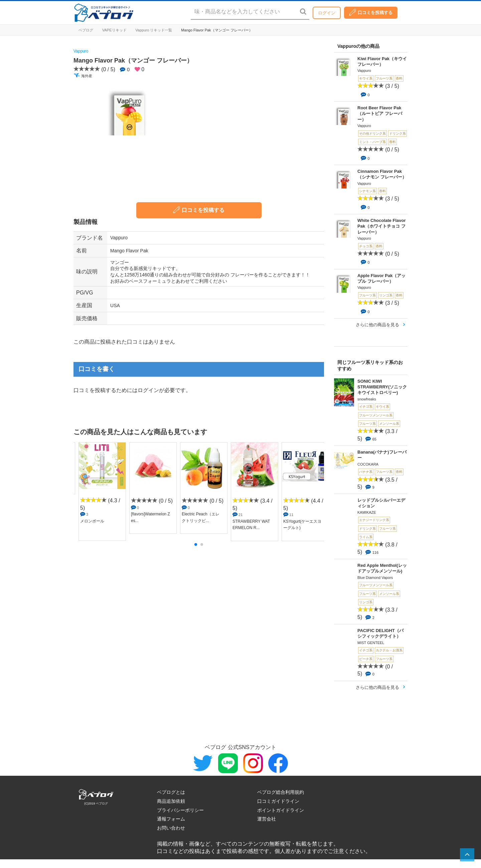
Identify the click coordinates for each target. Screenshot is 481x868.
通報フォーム (171, 819)
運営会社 (267, 819)
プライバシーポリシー (180, 810)
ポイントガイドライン (281, 810)
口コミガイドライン (278, 801)
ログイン (327, 13)
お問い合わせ (171, 828)
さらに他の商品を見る (377, 325)
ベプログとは (171, 792)
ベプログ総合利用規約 (281, 792)
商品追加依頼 (171, 801)
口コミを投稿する (371, 12)
